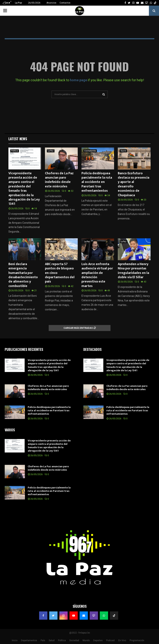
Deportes (98, 640)
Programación (137, 640)
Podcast (110, 640)
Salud (52, 640)
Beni (13, 242)
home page (78, 80)
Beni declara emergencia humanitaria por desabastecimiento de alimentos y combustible (23, 275)
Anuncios (51, 3)
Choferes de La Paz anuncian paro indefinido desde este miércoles (59, 180)
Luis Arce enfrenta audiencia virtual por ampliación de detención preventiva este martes (97, 275)
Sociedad (74, 640)
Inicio (15, 640)
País (43, 640)
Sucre (123, 151)
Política (15, 151)
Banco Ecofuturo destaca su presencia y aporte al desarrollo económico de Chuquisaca (134, 184)
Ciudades (52, 242)
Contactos (65, 3)
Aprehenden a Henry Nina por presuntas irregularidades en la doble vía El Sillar (133, 271)
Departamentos (29, 640)
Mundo (86, 640)
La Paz (51, 151)
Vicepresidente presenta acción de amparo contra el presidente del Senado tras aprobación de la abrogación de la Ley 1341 (24, 189)
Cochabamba (90, 151)
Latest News (18, 139)
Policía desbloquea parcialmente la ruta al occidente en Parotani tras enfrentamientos (97, 182)
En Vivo (122, 640)
